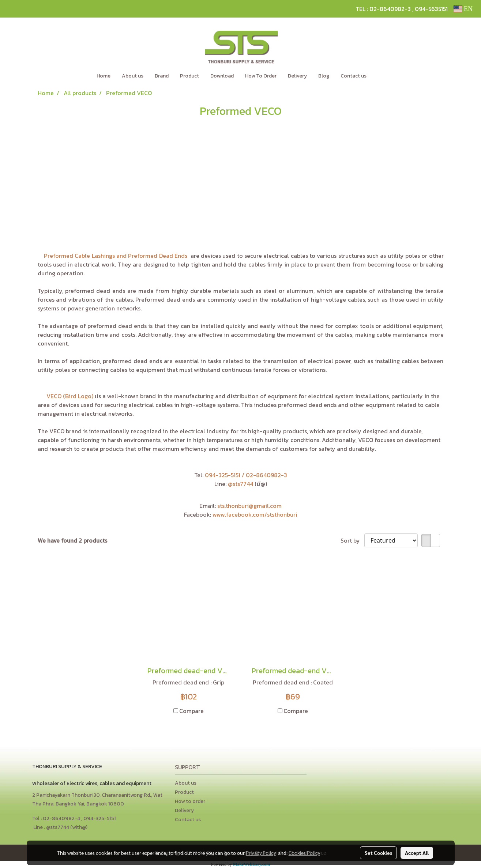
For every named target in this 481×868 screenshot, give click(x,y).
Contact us (354, 76)
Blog (324, 76)
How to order (190, 801)
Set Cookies (378, 853)
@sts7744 (241, 484)
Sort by (352, 540)
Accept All (417, 853)
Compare (191, 711)
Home (104, 76)
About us (133, 76)
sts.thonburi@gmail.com (249, 506)
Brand (162, 76)
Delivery (297, 76)
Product (189, 76)
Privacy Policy (261, 853)
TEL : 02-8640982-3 (383, 9)
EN (463, 9)
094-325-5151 (223, 475)
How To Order (261, 76)
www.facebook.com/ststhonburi (255, 514)
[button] (383, 76)
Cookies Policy (304, 853)
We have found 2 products (72, 540)
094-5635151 (431, 9)
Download (222, 76)
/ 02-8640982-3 (264, 475)
